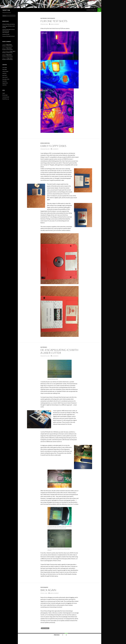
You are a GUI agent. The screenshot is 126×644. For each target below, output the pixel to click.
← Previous (56, 635)
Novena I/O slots (6, 34)
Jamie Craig (6, 10)
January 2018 (5, 71)
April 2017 (5, 75)
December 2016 (6, 79)
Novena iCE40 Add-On (91, 10)
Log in (4, 93)
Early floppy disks (53, 146)
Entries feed (5, 95)
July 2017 (4, 73)
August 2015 (5, 83)
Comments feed (6, 97)
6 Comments (55, 356)
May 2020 (5, 69)
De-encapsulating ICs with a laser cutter (59, 351)
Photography (51, 18)
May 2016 (5, 81)
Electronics (44, 18)
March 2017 (5, 77)
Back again (48, 590)
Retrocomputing (45, 143)
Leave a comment (55, 24)
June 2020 (5, 68)
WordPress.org (6, 99)
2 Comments (55, 149)
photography (45, 628)
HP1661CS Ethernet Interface (9, 24)
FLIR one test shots (54, 21)
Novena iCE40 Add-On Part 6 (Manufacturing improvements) (9, 31)
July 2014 (4, 85)
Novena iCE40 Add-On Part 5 (9, 36)
